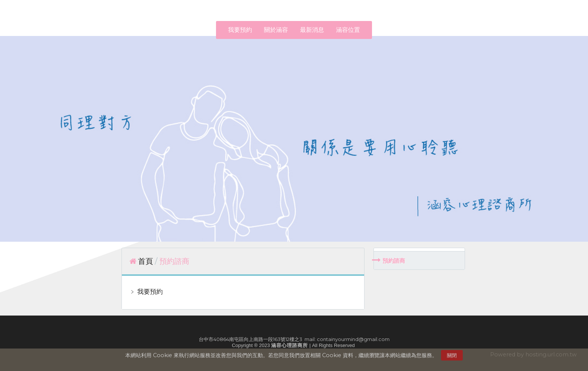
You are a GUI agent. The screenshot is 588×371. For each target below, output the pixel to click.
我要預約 (149, 292)
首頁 (145, 261)
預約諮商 (394, 261)
